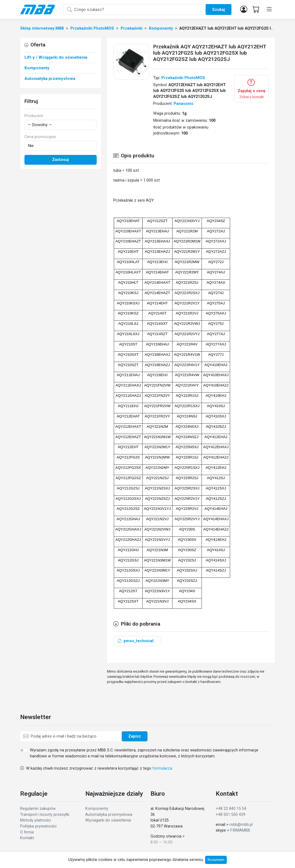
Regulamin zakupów (38, 809)
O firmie (27, 832)
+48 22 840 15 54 (231, 809)
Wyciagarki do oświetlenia (108, 820)
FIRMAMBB (240, 830)
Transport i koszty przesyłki (45, 815)
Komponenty (97, 809)
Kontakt (27, 838)
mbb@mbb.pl (241, 825)
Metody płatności (35, 820)
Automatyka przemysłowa (109, 815)
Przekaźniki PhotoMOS (183, 78)
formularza (162, 768)
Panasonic (183, 104)
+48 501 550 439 (230, 815)
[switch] (24, 750)
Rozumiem (216, 860)
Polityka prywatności (38, 826)
